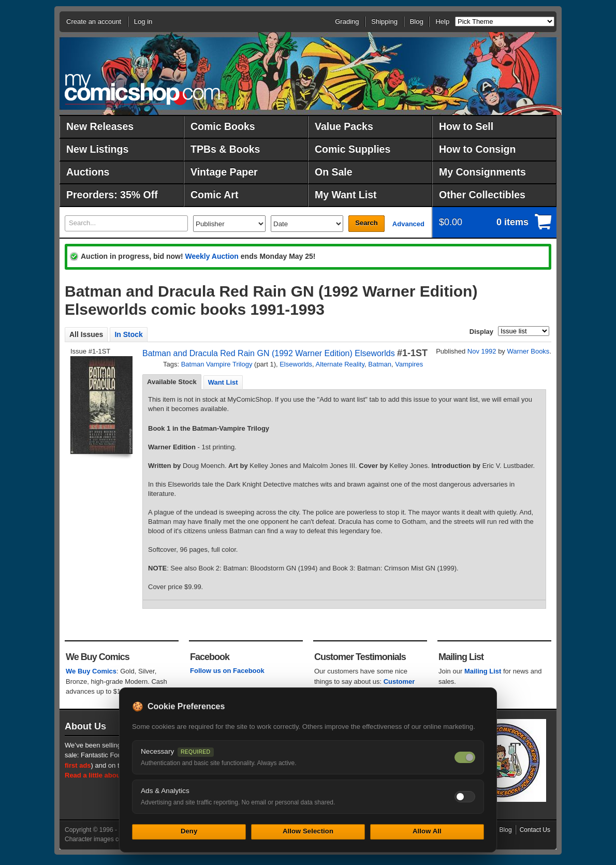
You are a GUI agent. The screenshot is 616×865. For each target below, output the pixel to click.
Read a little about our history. (113, 775)
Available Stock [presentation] (172, 382)
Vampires (409, 364)
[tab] (172, 382)
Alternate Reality (340, 364)
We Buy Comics (91, 671)
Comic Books (223, 126)
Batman (380, 364)
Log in (143, 21)
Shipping (384, 21)
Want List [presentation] (223, 382)
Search (366, 223)
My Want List (346, 195)
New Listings (97, 149)
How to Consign (477, 149)
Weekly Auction (211, 256)
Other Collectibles (482, 195)
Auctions (88, 172)
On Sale (334, 172)
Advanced (408, 224)
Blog (417, 21)
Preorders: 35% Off (112, 195)
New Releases (100, 126)
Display (481, 332)
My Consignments (482, 172)
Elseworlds (296, 364)
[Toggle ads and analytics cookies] (465, 797)
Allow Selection (308, 831)
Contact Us (535, 830)
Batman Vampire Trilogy (217, 364)
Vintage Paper (224, 172)
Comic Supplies (353, 149)
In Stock (128, 334)
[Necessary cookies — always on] (465, 757)
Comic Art (214, 195)
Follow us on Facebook (227, 671)
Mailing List (483, 671)
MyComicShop (142, 89)
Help (442, 21)
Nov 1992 (482, 351)
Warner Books (528, 351)
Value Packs (344, 126)
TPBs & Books (225, 149)
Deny (189, 831)
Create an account (94, 21)
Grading (347, 21)
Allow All (427, 831)
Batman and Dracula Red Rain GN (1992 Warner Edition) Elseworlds (269, 353)
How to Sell (466, 126)
